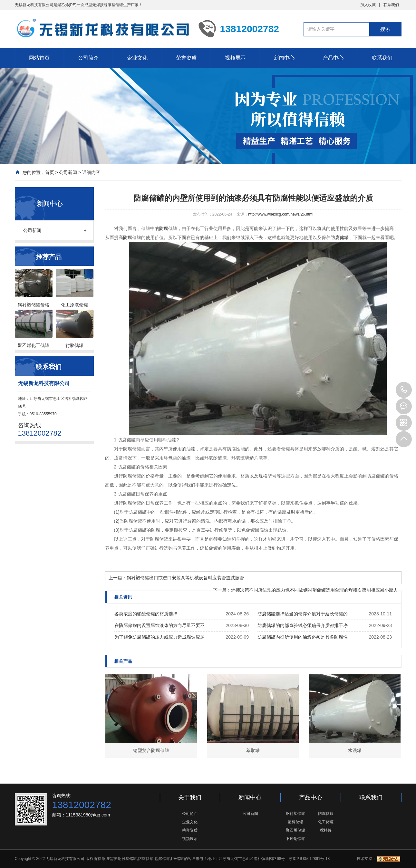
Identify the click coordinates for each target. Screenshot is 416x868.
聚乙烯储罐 (295, 830)
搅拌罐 (326, 830)
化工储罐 (326, 822)
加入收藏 (368, 5)
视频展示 (235, 58)
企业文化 (137, 58)
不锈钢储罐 (295, 839)
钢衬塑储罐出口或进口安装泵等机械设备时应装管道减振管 (185, 578)
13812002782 (404, 390)
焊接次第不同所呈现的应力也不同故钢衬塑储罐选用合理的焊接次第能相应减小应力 (314, 590)
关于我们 (190, 797)
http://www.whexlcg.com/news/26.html (281, 214)
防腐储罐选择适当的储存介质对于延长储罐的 (303, 614)
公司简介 (88, 58)
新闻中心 (284, 58)
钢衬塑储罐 (295, 814)
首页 (50, 172)
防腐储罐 (168, 228)
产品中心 (333, 58)
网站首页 (39, 58)
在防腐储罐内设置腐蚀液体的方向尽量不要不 (160, 625)
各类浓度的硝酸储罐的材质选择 (146, 614)
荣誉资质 (186, 58)
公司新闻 (68, 172)
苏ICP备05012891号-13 (309, 859)
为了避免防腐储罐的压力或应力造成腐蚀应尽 (160, 637)
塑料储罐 (295, 822)
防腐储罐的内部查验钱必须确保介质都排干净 (303, 625)
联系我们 (391, 5)
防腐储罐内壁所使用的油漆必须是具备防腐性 (303, 637)
